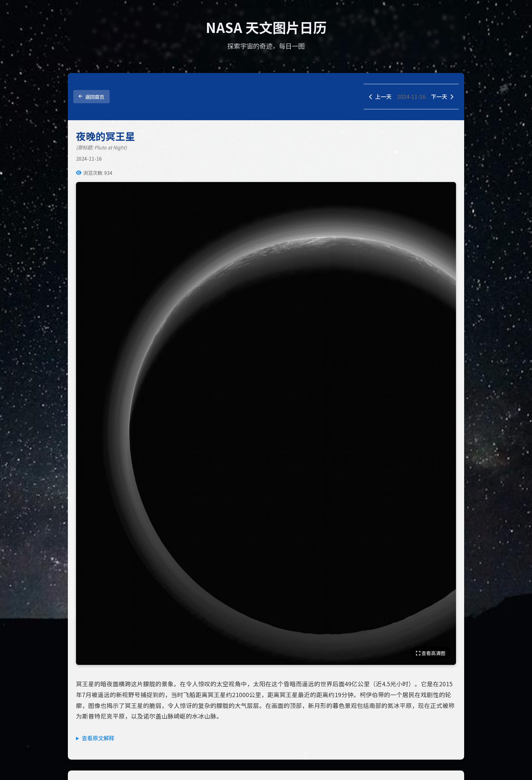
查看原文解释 (98, 738)
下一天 (442, 96)
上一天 (380, 96)
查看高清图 (431, 653)
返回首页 (91, 97)
